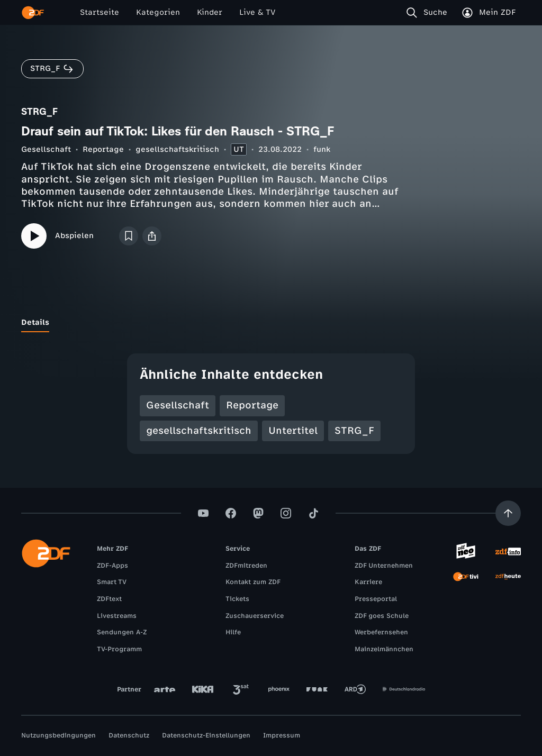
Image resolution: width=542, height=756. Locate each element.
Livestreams (117, 616)
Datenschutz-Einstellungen (206, 735)
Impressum (282, 735)
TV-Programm (119, 649)
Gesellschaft (46, 149)
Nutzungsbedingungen (58, 735)
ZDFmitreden (246, 566)
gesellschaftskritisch (177, 149)
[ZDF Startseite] (33, 13)
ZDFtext (109, 599)
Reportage (103, 149)
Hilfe (233, 632)
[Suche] (429, 13)
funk (322, 149)
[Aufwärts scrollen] (508, 513)
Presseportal (376, 599)
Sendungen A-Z (122, 632)
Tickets (237, 599)
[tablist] (271, 323)
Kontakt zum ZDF (253, 582)
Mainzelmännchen (384, 649)
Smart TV (112, 582)
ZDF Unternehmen (384, 566)
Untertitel (293, 431)
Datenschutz (129, 735)
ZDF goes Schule (382, 616)
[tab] (35, 323)
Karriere (368, 582)
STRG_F (354, 431)
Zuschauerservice (255, 616)
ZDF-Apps (112, 566)
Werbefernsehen (381, 632)
